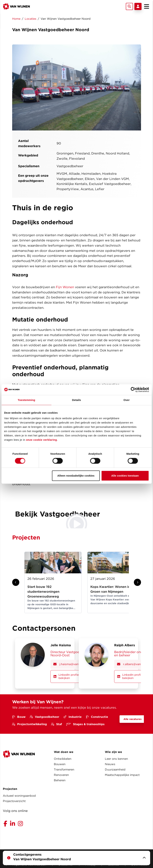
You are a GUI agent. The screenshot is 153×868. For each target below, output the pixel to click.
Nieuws (110, 763)
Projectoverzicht (14, 800)
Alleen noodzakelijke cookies (76, 476)
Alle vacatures (133, 718)
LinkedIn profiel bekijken (67, 676)
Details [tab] (77, 400)
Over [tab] (127, 400)
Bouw (19, 716)
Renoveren (61, 774)
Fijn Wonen (65, 287)
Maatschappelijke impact (122, 774)
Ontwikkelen (63, 758)
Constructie (97, 716)
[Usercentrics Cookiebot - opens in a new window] (133, 390)
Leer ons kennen (116, 758)
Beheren (60, 779)
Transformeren (64, 769)
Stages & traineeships (85, 723)
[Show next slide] (137, 582)
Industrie (73, 716)
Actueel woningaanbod (19, 795)
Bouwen (60, 763)
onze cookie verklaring (41, 440)
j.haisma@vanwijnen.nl (72, 664)
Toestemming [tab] (26, 400)
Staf (57, 723)
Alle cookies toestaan (125, 476)
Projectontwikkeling (30, 723)
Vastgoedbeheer (45, 716)
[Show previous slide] (16, 582)
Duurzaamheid (115, 769)
